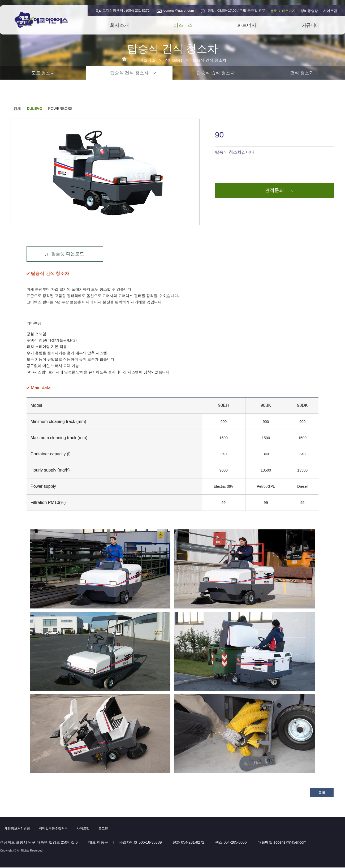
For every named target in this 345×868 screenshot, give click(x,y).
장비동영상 (309, 11)
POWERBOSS (60, 109)
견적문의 (274, 190)
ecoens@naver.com (179, 10)
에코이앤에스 (46, 21)
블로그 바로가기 (283, 11)
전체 (17, 109)
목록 (322, 793)
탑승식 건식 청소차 (209, 60)
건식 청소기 (302, 73)
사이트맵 (330, 11)
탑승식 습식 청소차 (216, 73)
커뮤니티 (310, 25)
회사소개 (119, 25)
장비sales (174, 60)
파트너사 (247, 25)
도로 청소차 (43, 73)
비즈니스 (183, 25)
